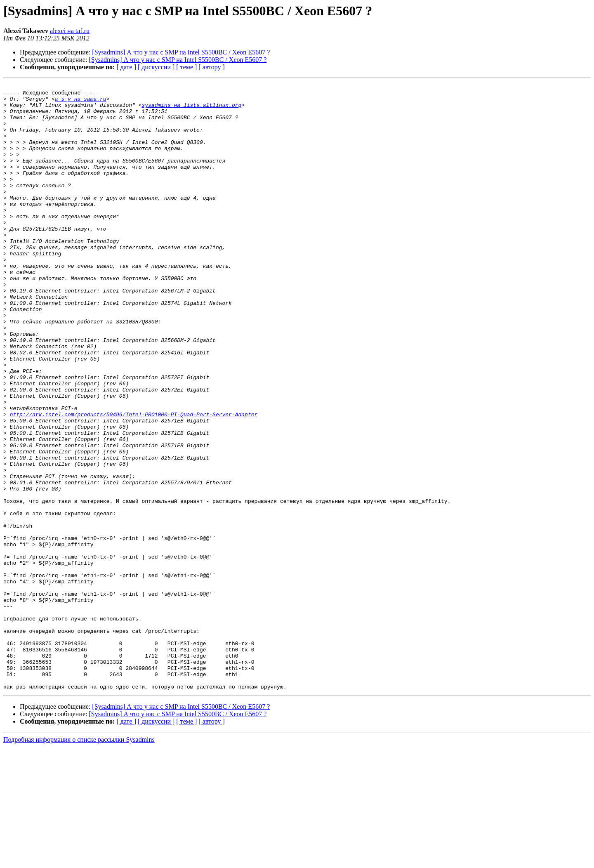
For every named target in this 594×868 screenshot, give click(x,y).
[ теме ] (186, 67)
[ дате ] (126, 67)
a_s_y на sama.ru (81, 102)
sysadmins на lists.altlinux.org (191, 110)
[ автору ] (211, 67)
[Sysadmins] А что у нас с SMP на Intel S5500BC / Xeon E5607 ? (181, 52)
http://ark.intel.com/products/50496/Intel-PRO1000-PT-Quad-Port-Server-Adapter (134, 481)
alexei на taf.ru (70, 31)
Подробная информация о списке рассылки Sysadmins (79, 861)
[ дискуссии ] (156, 67)
